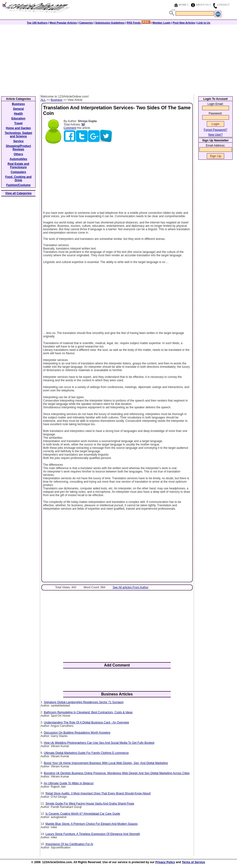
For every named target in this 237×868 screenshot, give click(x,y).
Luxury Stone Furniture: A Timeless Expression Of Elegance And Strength (93, 834)
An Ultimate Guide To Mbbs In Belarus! (69, 783)
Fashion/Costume (19, 185)
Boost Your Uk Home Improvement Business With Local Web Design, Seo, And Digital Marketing (106, 763)
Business (57, 100)
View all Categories (19, 193)
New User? (215, 135)
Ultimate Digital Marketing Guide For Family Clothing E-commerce (86, 753)
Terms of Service (193, 862)
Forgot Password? (215, 130)
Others (19, 154)
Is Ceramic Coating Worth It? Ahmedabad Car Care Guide (83, 814)
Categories (86, 23)
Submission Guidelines (110, 23)
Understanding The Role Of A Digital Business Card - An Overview (86, 722)
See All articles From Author (131, 587)
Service (19, 141)
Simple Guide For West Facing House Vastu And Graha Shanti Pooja (90, 804)
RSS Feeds (138, 23)
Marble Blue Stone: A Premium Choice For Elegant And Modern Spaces (92, 824)
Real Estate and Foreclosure (18, 166)
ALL (43, 100)
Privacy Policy (165, 862)
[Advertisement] (118, 58)
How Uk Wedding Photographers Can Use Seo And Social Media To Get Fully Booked (99, 743)
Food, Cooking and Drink (19, 179)
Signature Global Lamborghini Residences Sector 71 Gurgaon (84, 702)
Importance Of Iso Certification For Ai (69, 844)
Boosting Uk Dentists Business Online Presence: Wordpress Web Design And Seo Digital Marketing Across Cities (117, 773)
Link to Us (204, 23)
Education (18, 118)
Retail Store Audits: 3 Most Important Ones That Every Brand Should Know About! (98, 793)
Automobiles (19, 159)
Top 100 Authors (37, 23)
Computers (18, 172)
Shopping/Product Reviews (18, 148)
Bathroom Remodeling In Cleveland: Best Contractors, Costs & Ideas (88, 712)
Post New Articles (184, 23)
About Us (202, 5)
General (19, 109)
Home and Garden (18, 128)
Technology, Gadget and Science (18, 135)
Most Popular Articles (63, 23)
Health (19, 114)
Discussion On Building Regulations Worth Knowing (77, 733)
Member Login (161, 23)
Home (183, 5)
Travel (19, 123)
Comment (70, 128)
